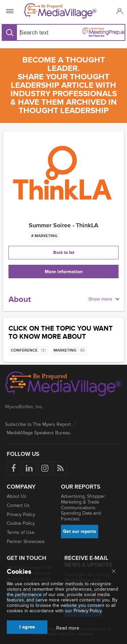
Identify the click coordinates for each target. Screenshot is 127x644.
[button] (119, 11)
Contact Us (18, 505)
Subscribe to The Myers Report (38, 424)
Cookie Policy (21, 523)
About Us (17, 496)
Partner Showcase (26, 542)
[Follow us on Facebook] (14, 468)
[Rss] (60, 468)
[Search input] (39, 33)
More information (64, 272)
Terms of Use (21, 532)
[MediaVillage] (62, 11)
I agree (27, 627)
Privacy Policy (21, 514)
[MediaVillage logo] (63, 384)
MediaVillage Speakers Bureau (39, 433)
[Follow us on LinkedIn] (29, 468)
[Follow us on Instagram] (45, 468)
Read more (68, 628)
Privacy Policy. (88, 611)
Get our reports (80, 531)
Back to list (64, 253)
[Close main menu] (114, 572)
